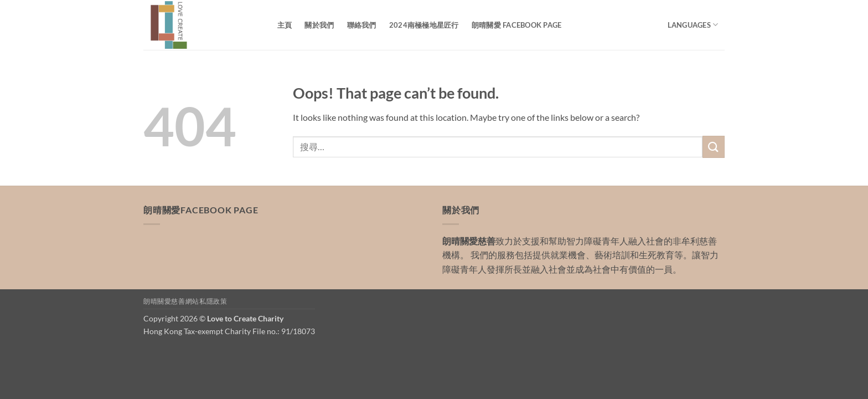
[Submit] (714, 147)
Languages (693, 25)
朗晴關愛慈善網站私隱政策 (185, 301)
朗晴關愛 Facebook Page (517, 25)
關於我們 (319, 25)
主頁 (285, 25)
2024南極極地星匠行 (424, 25)
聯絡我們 (362, 25)
